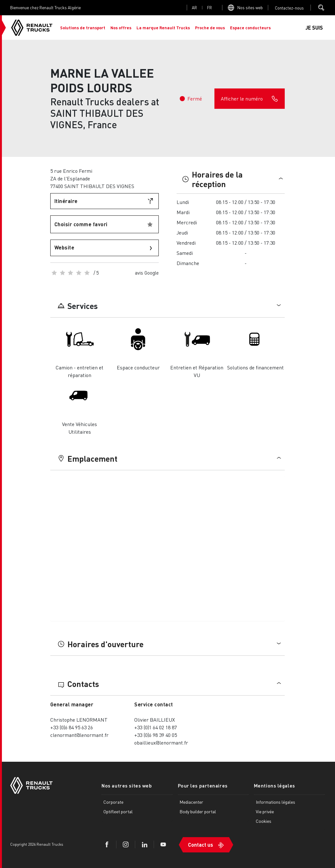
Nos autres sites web (127, 786)
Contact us (201, 845)
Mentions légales (275, 786)
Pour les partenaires (203, 786)
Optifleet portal (118, 811)
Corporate (113, 802)
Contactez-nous (289, 8)
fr (209, 7)
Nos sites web (250, 7)
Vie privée (265, 811)
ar (194, 7)
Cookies (264, 821)
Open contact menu (289, 8)
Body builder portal (198, 811)
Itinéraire (66, 201)
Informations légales (276, 802)
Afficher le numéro (250, 99)
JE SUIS (314, 28)
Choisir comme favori (81, 224)
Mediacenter (191, 802)
